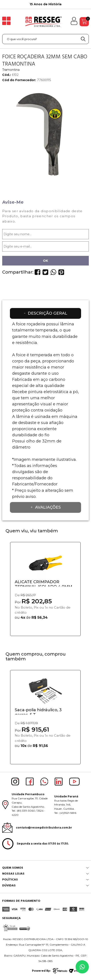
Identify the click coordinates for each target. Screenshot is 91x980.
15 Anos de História (45, 4)
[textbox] (45, 39)
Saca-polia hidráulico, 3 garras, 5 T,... (38, 711)
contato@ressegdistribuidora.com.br (44, 828)
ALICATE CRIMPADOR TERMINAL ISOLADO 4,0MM (44, 583)
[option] (45, 4)
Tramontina (11, 70)
